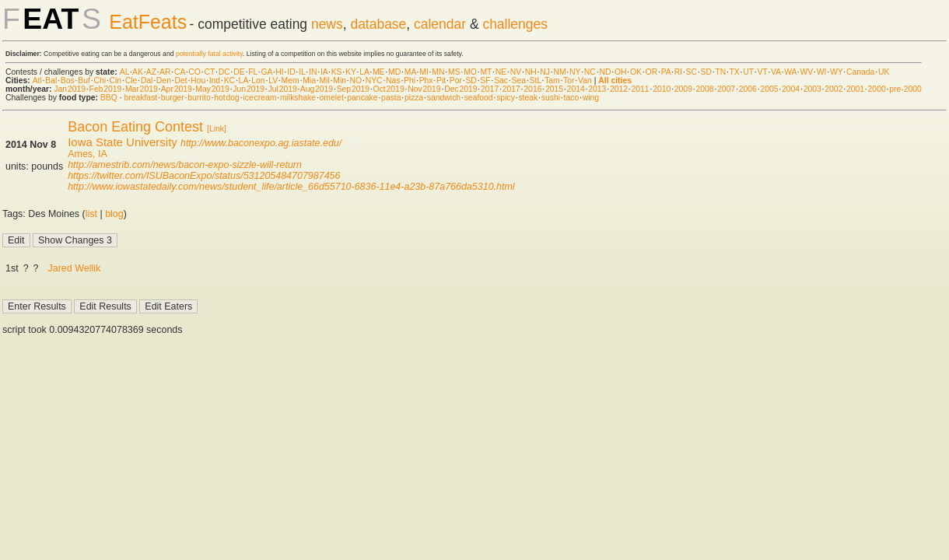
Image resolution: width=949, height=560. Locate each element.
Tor (569, 80)
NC (590, 72)
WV (806, 72)
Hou (198, 80)
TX (735, 72)
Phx (426, 80)
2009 (683, 89)
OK (636, 72)
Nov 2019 (424, 89)
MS (454, 72)
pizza (414, 98)
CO (194, 72)
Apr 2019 (177, 89)
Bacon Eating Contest (135, 127)
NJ (545, 72)
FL (253, 72)
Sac (501, 80)
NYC (374, 80)
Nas (393, 80)
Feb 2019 (106, 89)
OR (652, 72)
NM (559, 72)
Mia (309, 80)
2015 (554, 89)
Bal (51, 80)
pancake (362, 98)
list (91, 214)
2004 (791, 89)
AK (138, 72)
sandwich (444, 98)
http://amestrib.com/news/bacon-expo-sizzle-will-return (185, 165)
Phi (410, 80)
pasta (391, 98)
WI (822, 72)
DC (224, 72)
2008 (704, 89)
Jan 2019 (70, 89)
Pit (441, 80)
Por (456, 80)
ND (605, 72)
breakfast (140, 98)
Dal (147, 80)
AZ (151, 72)
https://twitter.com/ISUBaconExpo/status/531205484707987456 (204, 176)
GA (266, 72)
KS (337, 72)
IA (324, 72)
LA (364, 72)
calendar (440, 24)
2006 (748, 89)
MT (486, 72)
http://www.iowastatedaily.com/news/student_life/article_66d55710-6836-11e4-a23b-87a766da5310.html (291, 187)
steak (528, 98)
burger (173, 98)
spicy (506, 98)
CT (209, 72)
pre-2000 (905, 89)
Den (164, 80)
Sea (519, 80)
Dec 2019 (460, 89)
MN (438, 72)
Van (585, 80)
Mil (324, 80)
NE (501, 72)
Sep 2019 (353, 89)
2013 (597, 89)
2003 (812, 89)
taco (572, 98)
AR (165, 72)
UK (884, 72)
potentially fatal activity (209, 54)
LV (273, 80)
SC (692, 72)
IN (313, 72)
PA (666, 72)
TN (720, 72)
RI (678, 72)
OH (621, 72)
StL (536, 80)
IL (302, 72)
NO (356, 80)
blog (114, 214)
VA (776, 72)
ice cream (259, 98)
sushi (551, 98)
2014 (576, 89)
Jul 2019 (283, 89)
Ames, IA (88, 154)
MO (470, 72)
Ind (215, 80)
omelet (332, 98)
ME (379, 72)
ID (291, 72)
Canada (860, 72)
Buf (84, 80)
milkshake (298, 98)
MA (410, 72)
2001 (855, 89)
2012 (619, 89)
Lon (258, 80)
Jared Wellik (75, 268)
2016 (532, 89)
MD (394, 72)
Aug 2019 (317, 89)
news (327, 24)
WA (790, 72)
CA (180, 72)
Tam (552, 80)
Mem (291, 80)
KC (229, 80)
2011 (641, 89)
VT (763, 72)
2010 (662, 89)
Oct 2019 (389, 89)
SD (706, 72)
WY (837, 72)
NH (531, 72)
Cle (131, 80)
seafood (479, 98)
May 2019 (212, 89)
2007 (726, 89)
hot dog (227, 98)
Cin (116, 80)
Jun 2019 (249, 89)
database (378, 24)
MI (424, 72)
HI (279, 72)
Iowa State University (123, 142)
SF (485, 80)
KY (351, 72)
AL (124, 72)
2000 (877, 89)
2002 (833, 89)
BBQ (109, 98)
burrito (199, 98)
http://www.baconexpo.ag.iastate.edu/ (261, 143)
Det (180, 80)
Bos (68, 80)
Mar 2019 (142, 89)
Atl (37, 80)
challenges (515, 24)
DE (239, 72)
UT (748, 72)
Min (340, 80)
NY (575, 72)
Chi (100, 80)
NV (516, 72)
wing (591, 98)
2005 (769, 89)
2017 (490, 89)
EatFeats (148, 22)
